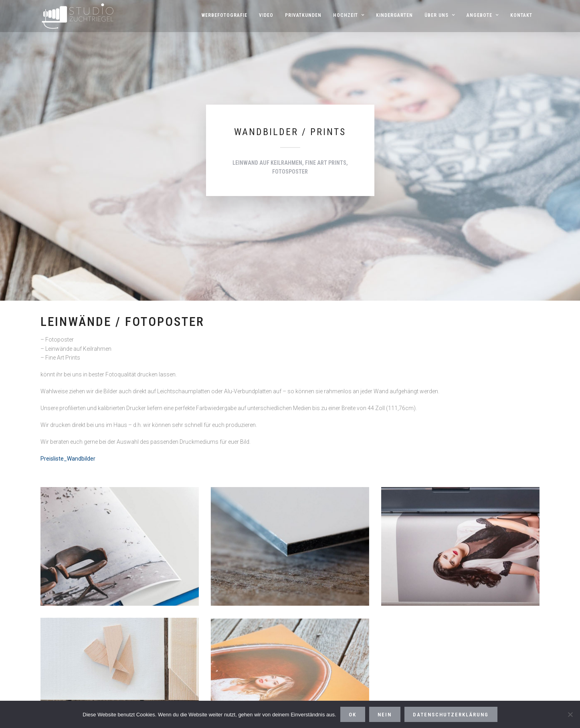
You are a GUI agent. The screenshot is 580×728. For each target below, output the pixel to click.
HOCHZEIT (346, 15)
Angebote (479, 15)
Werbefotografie (224, 15)
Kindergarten (394, 15)
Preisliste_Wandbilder (68, 459)
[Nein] (570, 714)
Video (266, 15)
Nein (385, 715)
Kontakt (521, 15)
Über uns (437, 15)
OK (353, 715)
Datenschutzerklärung (451, 715)
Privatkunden (303, 15)
